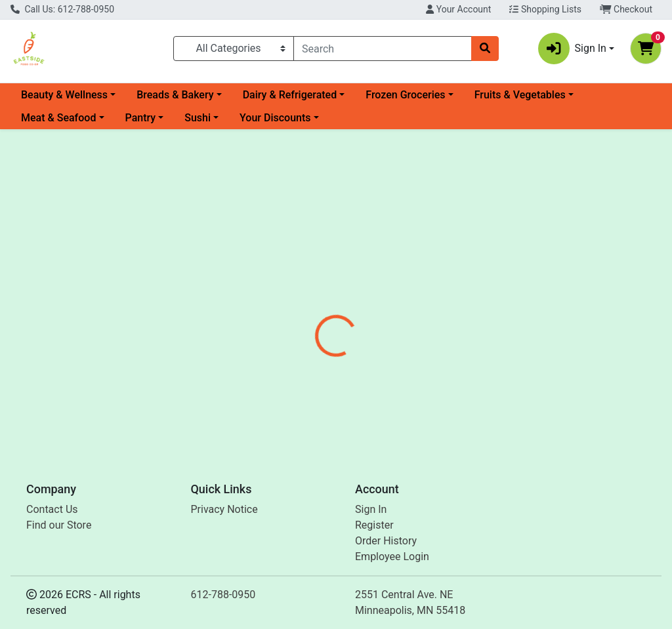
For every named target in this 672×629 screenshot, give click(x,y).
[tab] (316, 298)
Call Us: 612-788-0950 (62, 9)
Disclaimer (374, 298)
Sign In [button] (572, 49)
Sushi (198, 118)
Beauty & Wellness (64, 95)
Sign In (371, 509)
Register (374, 525)
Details (316, 298)
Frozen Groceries (405, 95)
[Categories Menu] (234, 49)
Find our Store (59, 525)
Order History (386, 541)
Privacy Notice (224, 509)
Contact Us (52, 509)
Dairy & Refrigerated (290, 95)
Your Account (458, 9)
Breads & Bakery (175, 95)
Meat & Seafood (58, 118)
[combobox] (383, 49)
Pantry (141, 118)
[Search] (383, 49)
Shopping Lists (545, 9)
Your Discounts (275, 118)
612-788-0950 (223, 595)
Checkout (626, 9)
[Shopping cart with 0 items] (646, 49)
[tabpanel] (476, 375)
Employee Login (392, 557)
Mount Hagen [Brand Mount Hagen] (441, 393)
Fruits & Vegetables (520, 95)
